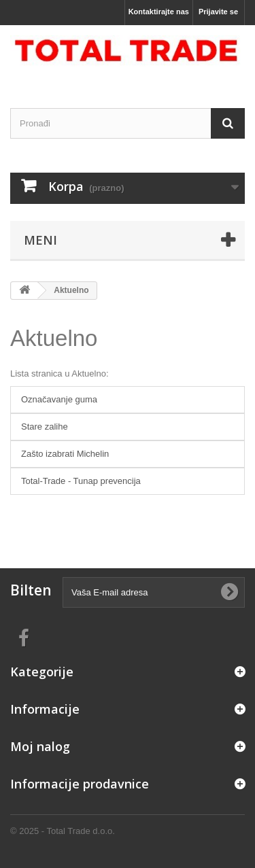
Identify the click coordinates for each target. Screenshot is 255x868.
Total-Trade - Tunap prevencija (81, 481)
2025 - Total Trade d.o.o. (66, 831)
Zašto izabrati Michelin (65, 454)
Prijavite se (218, 12)
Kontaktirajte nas (159, 12)
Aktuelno (54, 338)
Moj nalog (40, 746)
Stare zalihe (45, 427)
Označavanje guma (59, 399)
